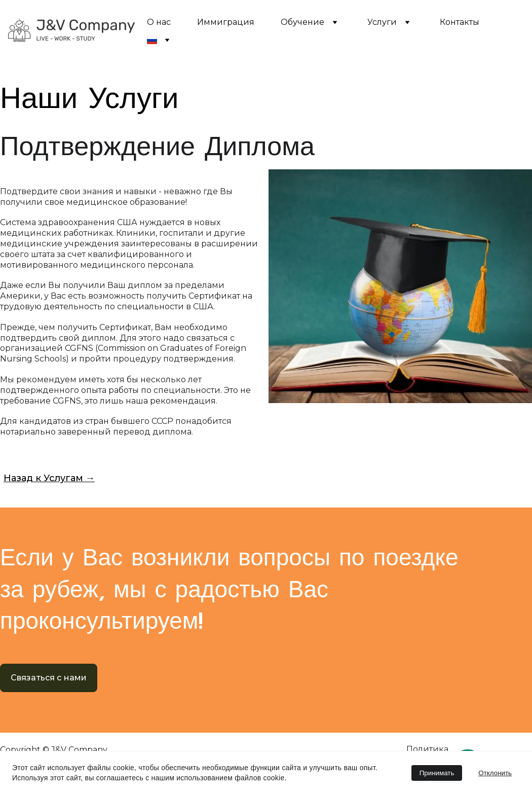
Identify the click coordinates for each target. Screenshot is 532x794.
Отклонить (495, 773)
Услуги (382, 22)
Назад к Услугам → (49, 478)
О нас (159, 22)
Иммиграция (226, 22)
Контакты (460, 22)
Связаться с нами (49, 678)
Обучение (302, 22)
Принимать (437, 773)
